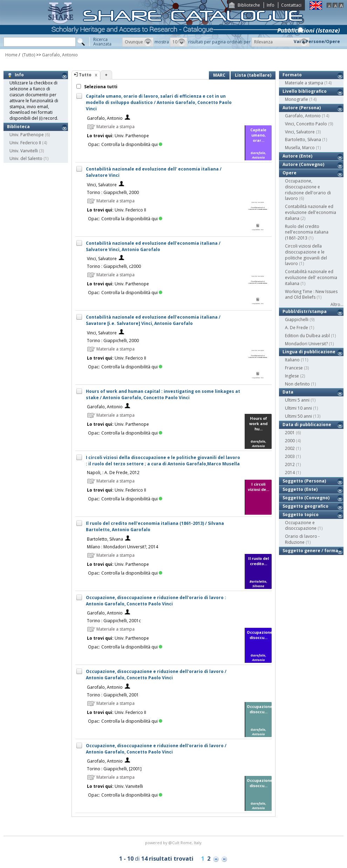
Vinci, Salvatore (102, 185)
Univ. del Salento (26, 158)
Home (11, 55)
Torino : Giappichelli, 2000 (113, 192)
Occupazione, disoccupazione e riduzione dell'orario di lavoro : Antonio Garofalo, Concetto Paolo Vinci (156, 601)
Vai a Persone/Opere (317, 41)
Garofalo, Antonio (60, 55)
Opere (290, 173)
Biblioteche (249, 5)
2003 (290, 456)
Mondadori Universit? (306, 344)
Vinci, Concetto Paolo (306, 124)
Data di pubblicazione (307, 425)
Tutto (85, 75)
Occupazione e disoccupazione (301, 526)
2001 (290, 433)
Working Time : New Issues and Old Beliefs (311, 294)
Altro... (337, 304)
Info (271, 5)
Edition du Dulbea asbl (307, 336)
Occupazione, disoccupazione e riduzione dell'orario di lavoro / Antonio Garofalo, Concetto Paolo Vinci (156, 675)
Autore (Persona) (302, 108)
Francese (294, 368)
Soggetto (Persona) (304, 481)
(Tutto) (28, 55)
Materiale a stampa (304, 83)
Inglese (292, 376)
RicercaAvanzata (102, 42)
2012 (290, 464)
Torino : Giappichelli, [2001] (114, 769)
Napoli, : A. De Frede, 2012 (113, 473)
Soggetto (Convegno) (306, 498)
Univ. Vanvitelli (24, 151)
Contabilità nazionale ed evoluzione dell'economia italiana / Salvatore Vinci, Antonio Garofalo (153, 246)
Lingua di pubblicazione (309, 352)
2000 (290, 441)
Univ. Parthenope (27, 135)
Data (288, 392)
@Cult (174, 843)
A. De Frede (297, 328)
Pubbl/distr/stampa (305, 311)
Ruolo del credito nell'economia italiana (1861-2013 (307, 232)
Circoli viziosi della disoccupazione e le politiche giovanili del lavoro (306, 255)
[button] (138, 42)
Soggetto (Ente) (300, 489)
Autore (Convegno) (303, 164)
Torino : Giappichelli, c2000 (114, 266)
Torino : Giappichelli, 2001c (114, 621)
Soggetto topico (301, 515)
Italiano (292, 360)
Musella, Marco (300, 148)
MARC (219, 75)
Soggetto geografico (305, 506)
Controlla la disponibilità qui (132, 144)
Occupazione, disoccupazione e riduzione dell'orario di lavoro (308, 190)
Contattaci (291, 5)
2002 (290, 448)
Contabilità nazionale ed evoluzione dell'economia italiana (311, 212)
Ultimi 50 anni (298, 416)
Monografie (297, 99)
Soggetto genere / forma (310, 551)
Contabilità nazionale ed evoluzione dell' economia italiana (311, 277)
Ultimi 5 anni (297, 400)
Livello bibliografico (305, 91)
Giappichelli (297, 320)
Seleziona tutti (100, 87)
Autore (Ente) (297, 156)
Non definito (297, 384)
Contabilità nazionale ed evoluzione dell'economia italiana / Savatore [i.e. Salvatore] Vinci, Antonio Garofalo (153, 320)
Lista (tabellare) (253, 75)
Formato (292, 75)
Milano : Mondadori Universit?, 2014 (123, 547)
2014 (290, 473)
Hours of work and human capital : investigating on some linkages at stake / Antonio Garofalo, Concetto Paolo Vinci (163, 394)
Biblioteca (18, 127)
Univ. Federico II (25, 143)
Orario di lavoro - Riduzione (302, 539)
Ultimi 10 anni (298, 408)
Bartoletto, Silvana (105, 539)
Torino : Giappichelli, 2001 (113, 695)
